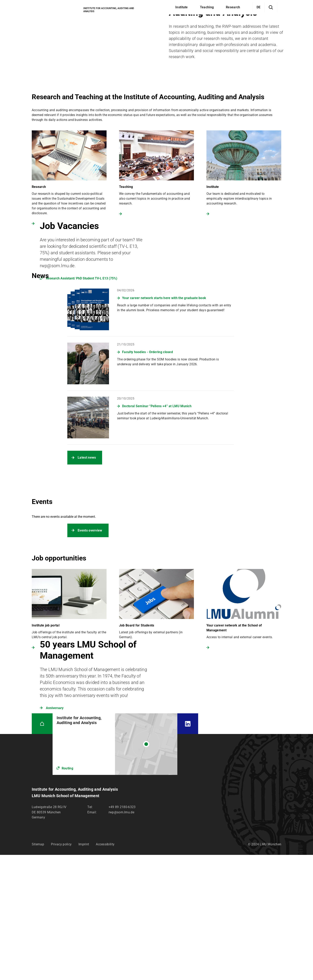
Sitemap (38, 844)
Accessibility (105, 844)
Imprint (84, 844)
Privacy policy (61, 844)
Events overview (90, 530)
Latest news (87, 458)
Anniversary (55, 708)
